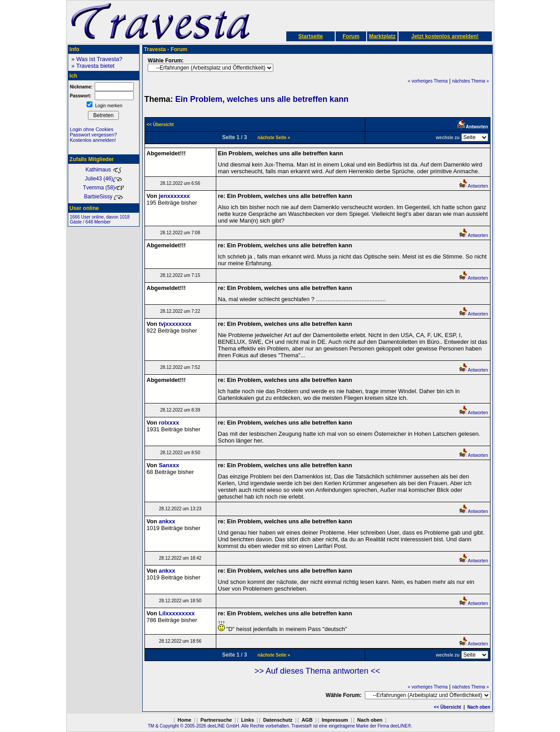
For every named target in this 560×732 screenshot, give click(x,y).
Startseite (311, 36)
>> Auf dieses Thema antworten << (317, 671)
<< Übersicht (448, 707)
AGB (307, 720)
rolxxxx (169, 423)
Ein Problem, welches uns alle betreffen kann (262, 99)
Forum (351, 36)
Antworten (473, 186)
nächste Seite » (274, 138)
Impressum (335, 720)
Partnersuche (216, 720)
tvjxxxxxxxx (175, 324)
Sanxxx (169, 465)
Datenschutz (278, 720)
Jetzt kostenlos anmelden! (445, 36)
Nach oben (479, 707)
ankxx (167, 521)
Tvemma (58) (103, 188)
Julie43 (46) (103, 179)
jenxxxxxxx (174, 196)
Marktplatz (382, 36)
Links (247, 720)
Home (185, 720)
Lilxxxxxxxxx (177, 613)
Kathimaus (103, 170)
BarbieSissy (103, 197)
